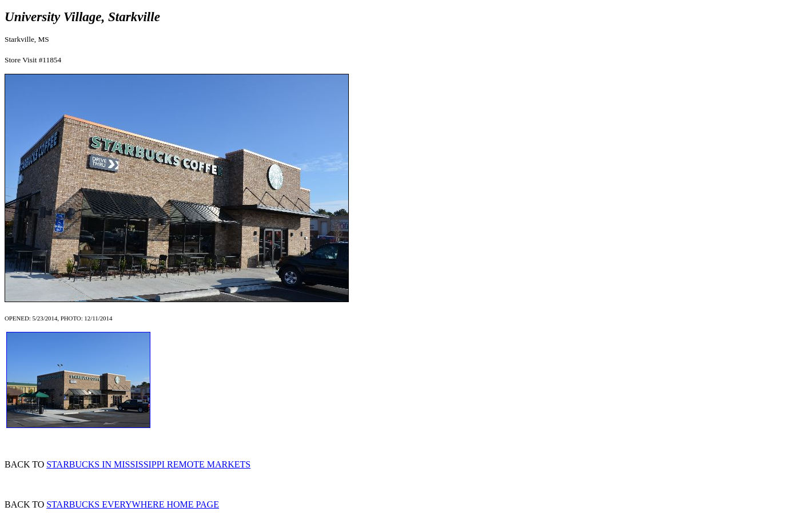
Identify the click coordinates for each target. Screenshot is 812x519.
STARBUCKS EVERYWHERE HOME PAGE (133, 504)
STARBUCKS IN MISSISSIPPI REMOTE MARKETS (148, 464)
